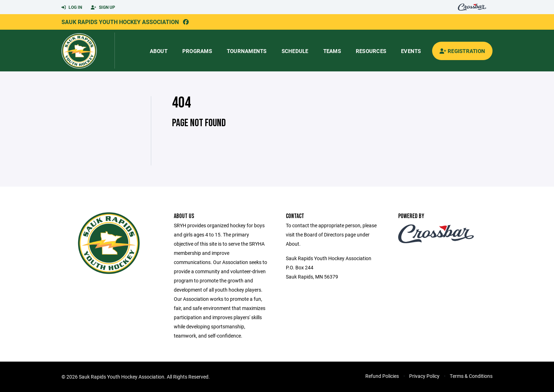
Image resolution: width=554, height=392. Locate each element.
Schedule (295, 51)
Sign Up (103, 7)
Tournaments (247, 51)
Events (411, 51)
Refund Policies (382, 376)
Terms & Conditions (471, 376)
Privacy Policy (424, 376)
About (159, 51)
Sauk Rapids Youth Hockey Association (120, 22)
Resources (371, 51)
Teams (332, 51)
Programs (197, 51)
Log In (72, 7)
